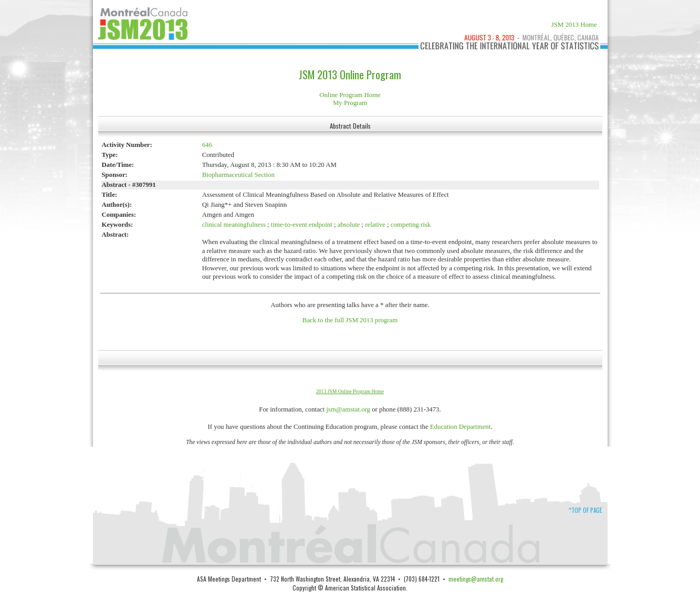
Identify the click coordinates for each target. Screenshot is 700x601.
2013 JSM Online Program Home (350, 391)
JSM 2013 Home (574, 25)
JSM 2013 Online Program (350, 75)
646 (207, 145)
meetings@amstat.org (476, 579)
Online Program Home (350, 95)
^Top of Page (586, 510)
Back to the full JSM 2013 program (350, 320)
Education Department (461, 427)
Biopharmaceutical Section (238, 175)
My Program (350, 103)
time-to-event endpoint (302, 225)
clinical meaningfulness (235, 225)
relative (375, 225)
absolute (349, 225)
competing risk (411, 225)
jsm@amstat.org (348, 409)
